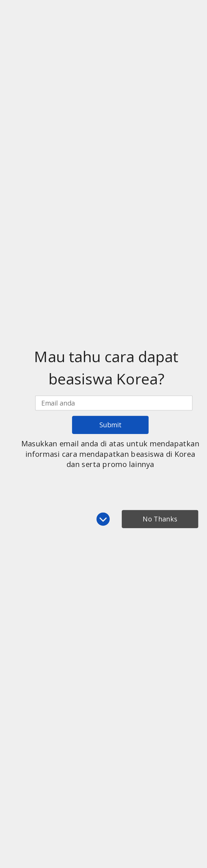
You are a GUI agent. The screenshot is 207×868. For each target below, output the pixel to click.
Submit (110, 425)
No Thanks (160, 519)
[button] (106, 368)
